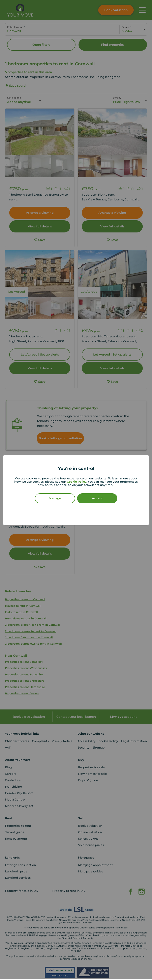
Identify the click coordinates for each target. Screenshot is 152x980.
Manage (55, 498)
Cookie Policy (77, 482)
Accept (97, 498)
